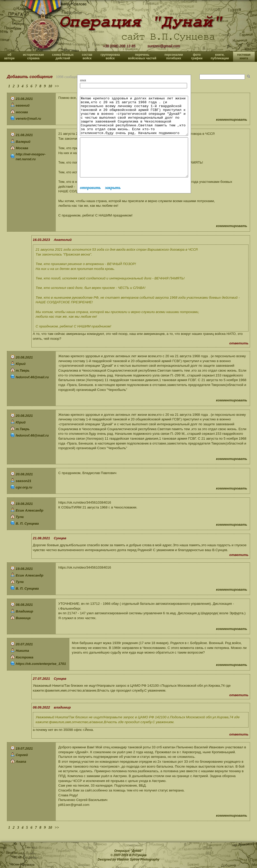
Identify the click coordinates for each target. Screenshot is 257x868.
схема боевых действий (63, 56)
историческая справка (33, 56)
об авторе (9, 56)
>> (57, 86)
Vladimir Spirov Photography (138, 860)
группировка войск (110, 56)
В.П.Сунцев (138, 855)
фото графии (197, 56)
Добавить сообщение (30, 77)
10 (50, 86)
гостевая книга (244, 56)
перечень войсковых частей (142, 56)
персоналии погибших (174, 56)
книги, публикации (220, 56)
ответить (239, 343)
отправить (90, 203)
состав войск (87, 56)
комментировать (232, 120)
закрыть (113, 203)
